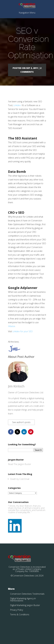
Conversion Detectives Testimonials (27, 594)
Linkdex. (17, 105)
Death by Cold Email (20, 479)
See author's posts (21, 422)
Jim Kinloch (16, 386)
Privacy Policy (17, 610)
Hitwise (12, 326)
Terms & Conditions (20, 614)
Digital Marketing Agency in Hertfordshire (23, 600)
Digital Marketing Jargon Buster (25, 605)
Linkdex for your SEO (23, 331)
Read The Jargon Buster (20, 464)
